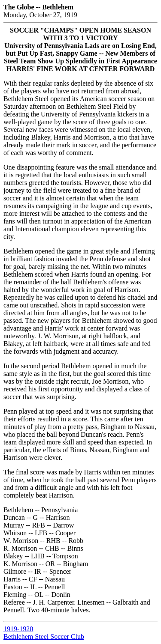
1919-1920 (18, 629)
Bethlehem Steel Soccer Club (44, 637)
